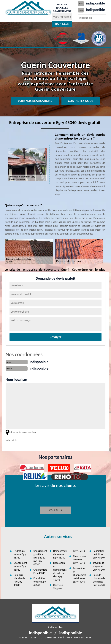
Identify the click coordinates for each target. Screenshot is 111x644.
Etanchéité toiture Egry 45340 (40, 582)
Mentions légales (79, 638)
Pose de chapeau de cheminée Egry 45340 (99, 580)
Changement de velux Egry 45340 (80, 560)
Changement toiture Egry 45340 (20, 566)
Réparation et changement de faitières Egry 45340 (80, 575)
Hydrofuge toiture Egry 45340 (20, 554)
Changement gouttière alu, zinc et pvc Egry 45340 (40, 558)
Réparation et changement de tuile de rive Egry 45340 (60, 571)
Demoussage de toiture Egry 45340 (60, 554)
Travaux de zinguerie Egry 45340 (99, 566)
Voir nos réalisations (35, 101)
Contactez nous (81, 101)
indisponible (95, 3)
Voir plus (56, 510)
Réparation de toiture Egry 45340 (99, 554)
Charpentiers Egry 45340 (40, 571)
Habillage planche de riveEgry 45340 (19, 580)
